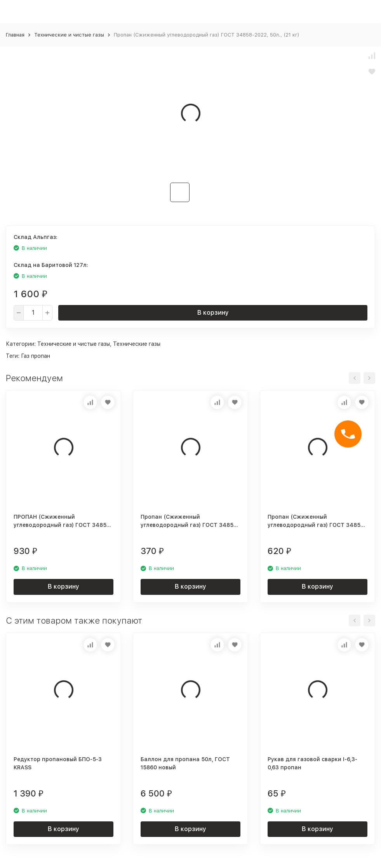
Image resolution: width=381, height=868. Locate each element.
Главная (15, 35)
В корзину (213, 313)
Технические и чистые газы (69, 35)
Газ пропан (36, 356)
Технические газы (137, 344)
